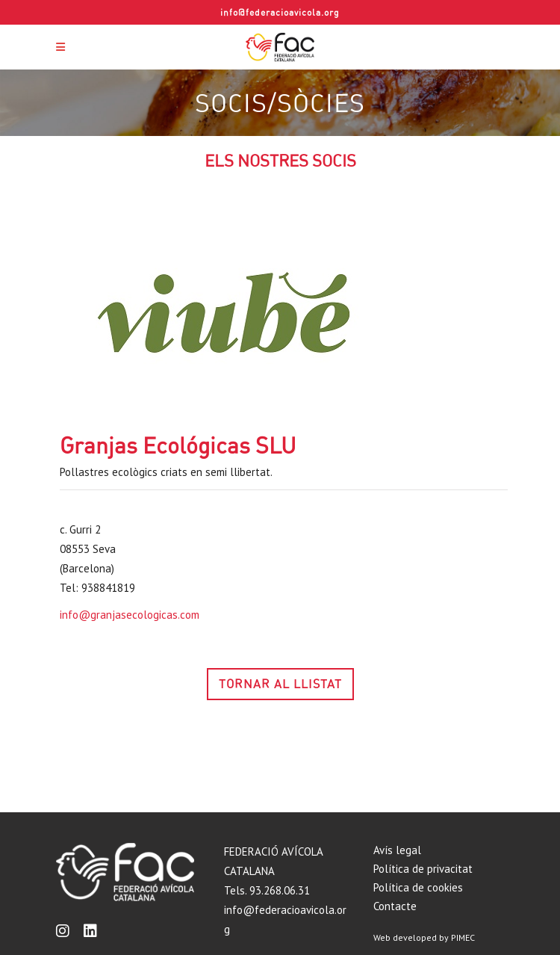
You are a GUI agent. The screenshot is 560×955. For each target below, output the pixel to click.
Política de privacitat (423, 869)
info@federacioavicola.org (280, 12)
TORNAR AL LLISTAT (280, 684)
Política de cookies (418, 887)
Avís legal (397, 850)
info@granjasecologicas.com (130, 615)
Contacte (395, 906)
